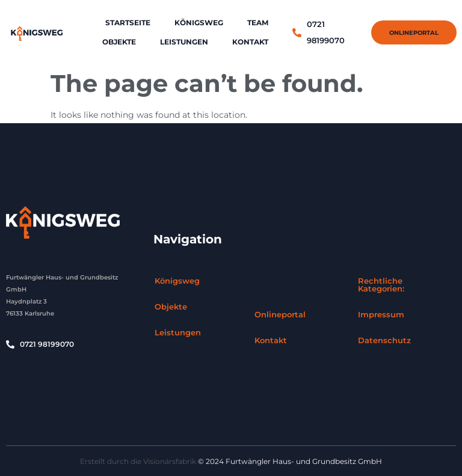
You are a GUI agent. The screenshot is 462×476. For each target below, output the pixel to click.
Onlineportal (280, 314)
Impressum (381, 314)
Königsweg (199, 23)
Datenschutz (384, 340)
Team (258, 23)
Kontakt (250, 42)
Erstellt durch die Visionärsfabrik (138, 461)
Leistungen (184, 42)
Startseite (128, 23)
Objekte (119, 42)
